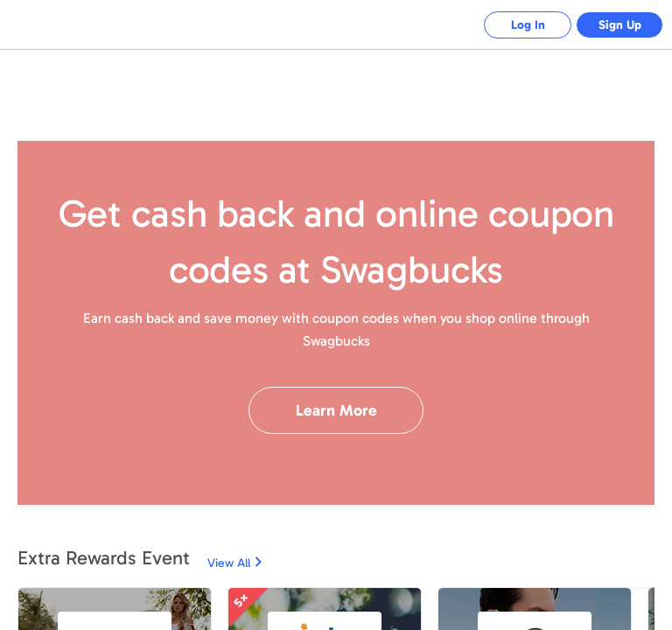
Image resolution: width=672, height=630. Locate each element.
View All (229, 563)
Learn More (336, 410)
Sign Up (620, 25)
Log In (528, 25)
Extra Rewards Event (104, 558)
